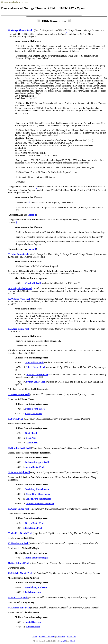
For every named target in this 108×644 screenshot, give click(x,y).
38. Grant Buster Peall (19, 509)
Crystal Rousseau (33, 622)
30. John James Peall (18, 254)
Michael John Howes (35, 409)
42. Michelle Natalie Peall (20, 573)
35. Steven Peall (15, 419)
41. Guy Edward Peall (18, 563)
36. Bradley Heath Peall (19, 448)
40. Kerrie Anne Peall (18, 543)
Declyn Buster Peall (35, 523)
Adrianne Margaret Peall (37, 462)
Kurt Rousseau (33, 627)
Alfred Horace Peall (35, 367)
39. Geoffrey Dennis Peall (20, 533)
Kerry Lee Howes (34, 414)
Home (35, 637)
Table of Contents (47, 637)
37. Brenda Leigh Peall (19, 472)
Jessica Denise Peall (35, 467)
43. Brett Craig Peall (18, 598)
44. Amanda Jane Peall (19, 608)
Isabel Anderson (33, 592)
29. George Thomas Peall (20, 30)
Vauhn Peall (32, 443)
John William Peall (34, 362)
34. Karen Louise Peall (19, 395)
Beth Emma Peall (34, 528)
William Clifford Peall (37, 374)
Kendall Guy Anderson (36, 587)
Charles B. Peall (33, 283)
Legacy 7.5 (63, 641)
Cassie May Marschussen (37, 489)
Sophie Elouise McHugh (36, 558)
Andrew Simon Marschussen (40, 504)
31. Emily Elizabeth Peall (20, 289)
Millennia (72, 641)
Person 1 (32, 215)
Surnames (61, 637)
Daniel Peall (31, 433)
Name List (72, 637)
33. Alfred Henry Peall (19, 329)
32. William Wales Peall (19, 299)
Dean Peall (31, 438)
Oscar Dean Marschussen (38, 494)
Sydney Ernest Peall (36, 382)
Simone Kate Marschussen (38, 499)
